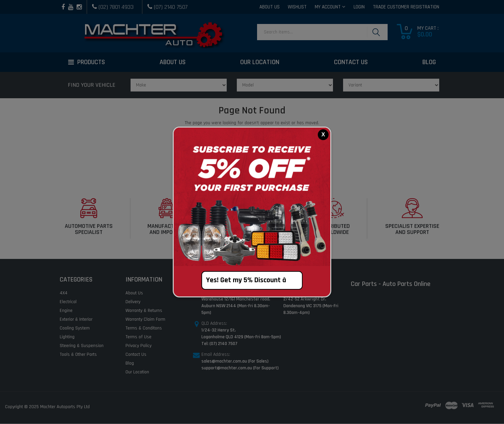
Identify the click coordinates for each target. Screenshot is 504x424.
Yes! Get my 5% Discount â (252, 280)
